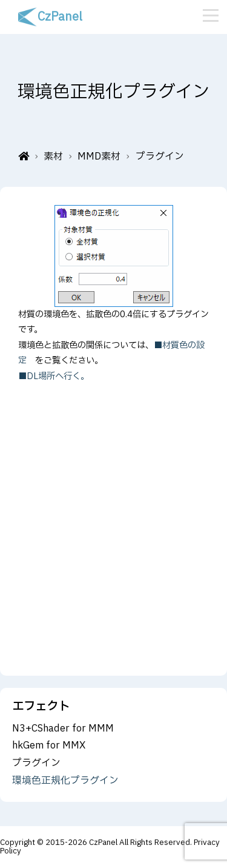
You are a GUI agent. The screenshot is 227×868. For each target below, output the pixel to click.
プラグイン (36, 763)
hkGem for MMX (49, 745)
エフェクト (41, 707)
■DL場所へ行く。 (54, 376)
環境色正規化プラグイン (65, 781)
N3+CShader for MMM (63, 728)
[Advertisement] (113, 515)
